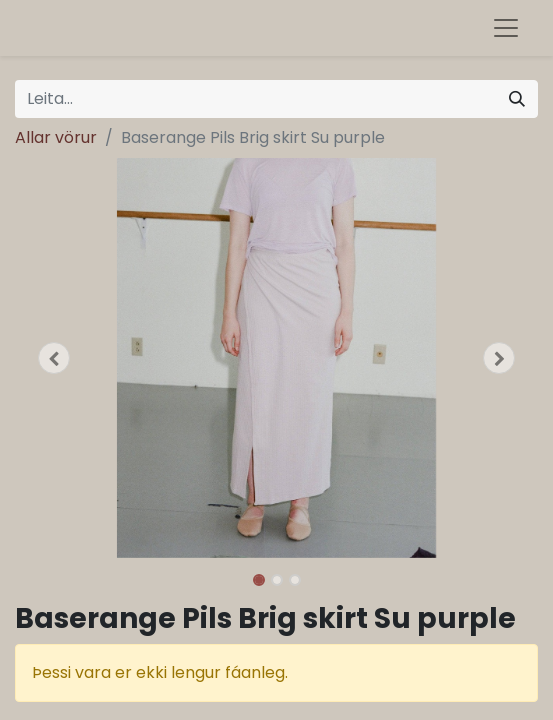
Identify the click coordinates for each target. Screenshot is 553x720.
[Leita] (517, 99)
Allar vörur (56, 137)
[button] (54, 358)
